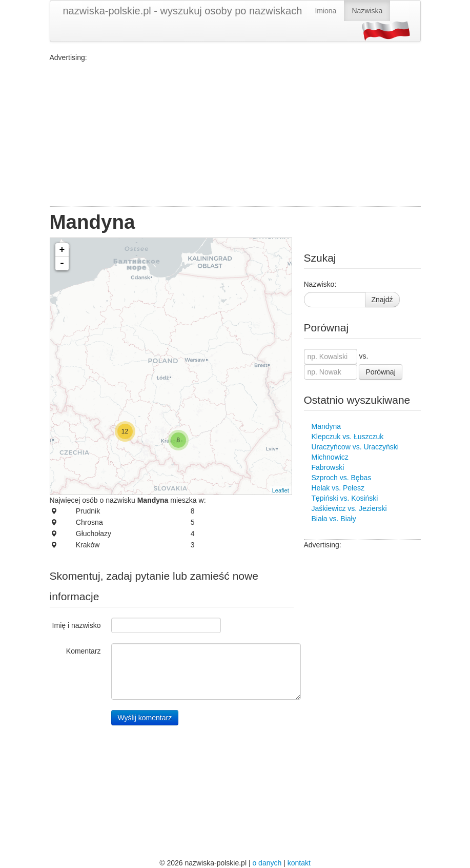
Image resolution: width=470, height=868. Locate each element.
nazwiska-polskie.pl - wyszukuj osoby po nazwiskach (183, 11)
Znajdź (382, 300)
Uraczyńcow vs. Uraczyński (355, 447)
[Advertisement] (235, 134)
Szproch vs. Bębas (342, 478)
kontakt (299, 863)
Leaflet (281, 490)
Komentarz (84, 651)
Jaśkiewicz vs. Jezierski (349, 508)
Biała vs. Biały (334, 519)
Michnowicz (330, 457)
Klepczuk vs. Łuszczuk (348, 437)
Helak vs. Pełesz (338, 488)
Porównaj (380, 372)
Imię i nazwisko (77, 625)
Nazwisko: (320, 284)
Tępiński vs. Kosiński (345, 498)
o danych (267, 863)
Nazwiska (367, 11)
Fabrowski (328, 467)
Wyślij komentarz (145, 718)
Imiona (325, 11)
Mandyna (326, 426)
